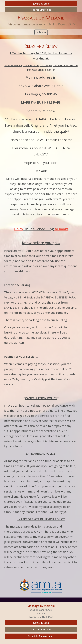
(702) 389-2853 (41, 4)
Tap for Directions (41, 10)
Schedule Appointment (41, 636)
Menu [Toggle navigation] (41, 32)
